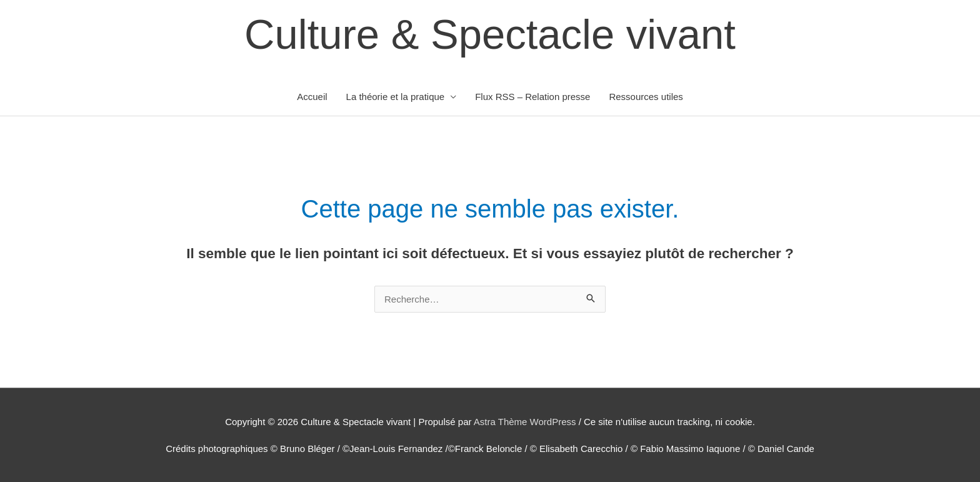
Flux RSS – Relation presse (532, 97)
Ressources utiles (646, 97)
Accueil (312, 97)
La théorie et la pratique (396, 97)
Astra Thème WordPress (525, 422)
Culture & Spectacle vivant (490, 34)
